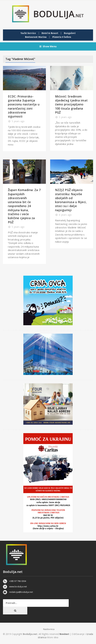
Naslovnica (49, 629)
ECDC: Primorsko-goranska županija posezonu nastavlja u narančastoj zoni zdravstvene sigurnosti (24, 106)
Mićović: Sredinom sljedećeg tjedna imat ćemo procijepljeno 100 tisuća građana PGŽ (71, 104)
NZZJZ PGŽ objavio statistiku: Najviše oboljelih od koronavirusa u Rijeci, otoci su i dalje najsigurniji (71, 200)
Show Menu (48, 46)
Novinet (64, 634)
